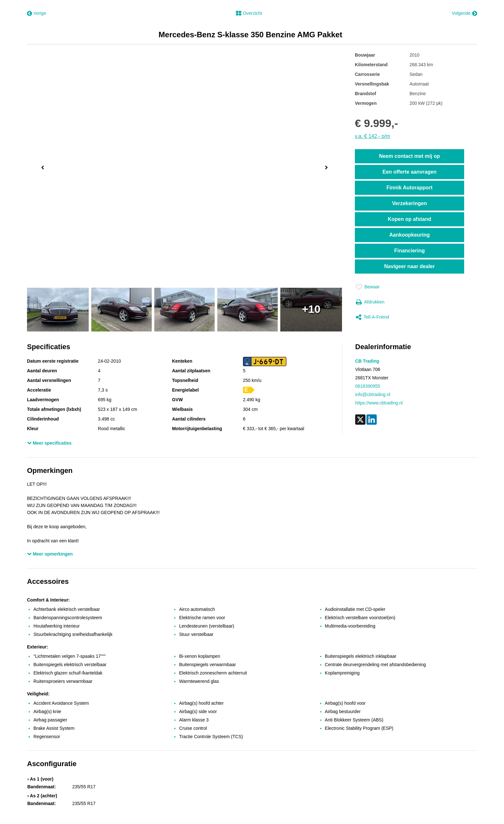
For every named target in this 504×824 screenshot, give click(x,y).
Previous (41, 167)
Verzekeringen (410, 203)
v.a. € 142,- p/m (373, 136)
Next (328, 168)
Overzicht (249, 14)
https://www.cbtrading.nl (379, 403)
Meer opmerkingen (50, 554)
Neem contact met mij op (409, 156)
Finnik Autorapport (409, 188)
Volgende (464, 14)
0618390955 (368, 386)
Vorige (37, 14)
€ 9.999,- (376, 123)
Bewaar (368, 287)
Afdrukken (370, 302)
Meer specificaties (49, 443)
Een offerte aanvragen (410, 172)
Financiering (409, 251)
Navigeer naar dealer (409, 266)
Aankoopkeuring (410, 235)
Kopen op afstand (409, 219)
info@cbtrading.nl (373, 394)
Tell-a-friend (372, 317)
